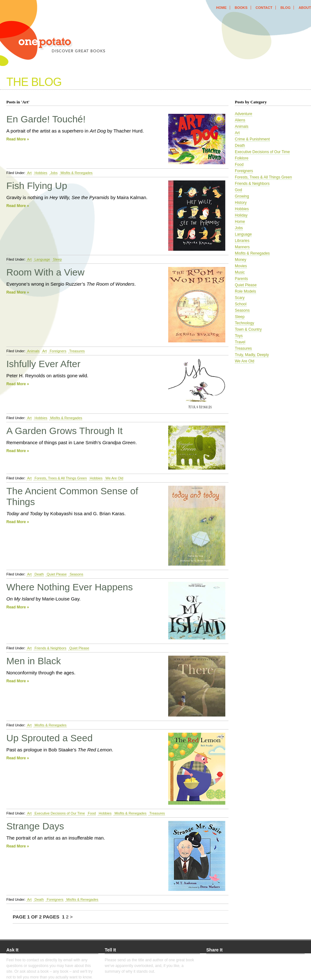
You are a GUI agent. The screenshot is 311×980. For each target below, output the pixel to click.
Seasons (76, 574)
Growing (242, 196)
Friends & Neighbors (50, 648)
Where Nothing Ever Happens (70, 587)
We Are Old (114, 478)
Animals (33, 351)
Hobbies (40, 173)
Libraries (242, 241)
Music (240, 272)
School (241, 304)
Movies (241, 266)
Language (42, 259)
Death (39, 574)
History (241, 203)
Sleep (57, 259)
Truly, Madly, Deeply (252, 355)
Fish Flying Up (37, 186)
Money (241, 260)
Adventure (244, 114)
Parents (241, 279)
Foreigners (57, 351)
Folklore (242, 158)
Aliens (240, 120)
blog (286, 8)
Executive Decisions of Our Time (59, 813)
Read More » (18, 139)
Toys (239, 336)
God (238, 190)
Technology (245, 323)
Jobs (53, 173)
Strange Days (35, 826)
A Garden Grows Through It (64, 431)
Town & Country (248, 329)
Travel (240, 342)
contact (264, 8)
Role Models (245, 291)
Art (29, 173)
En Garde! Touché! (46, 119)
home (221, 8)
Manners (242, 247)
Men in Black (34, 661)
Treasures (76, 351)
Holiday (241, 215)
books (241, 8)
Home (240, 222)
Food (91, 813)
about (305, 8)
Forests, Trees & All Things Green (60, 478)
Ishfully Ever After (43, 364)
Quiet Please (56, 574)
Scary (240, 298)
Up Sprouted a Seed (50, 738)
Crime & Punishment (252, 139)
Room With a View (45, 272)
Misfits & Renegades (76, 173)
